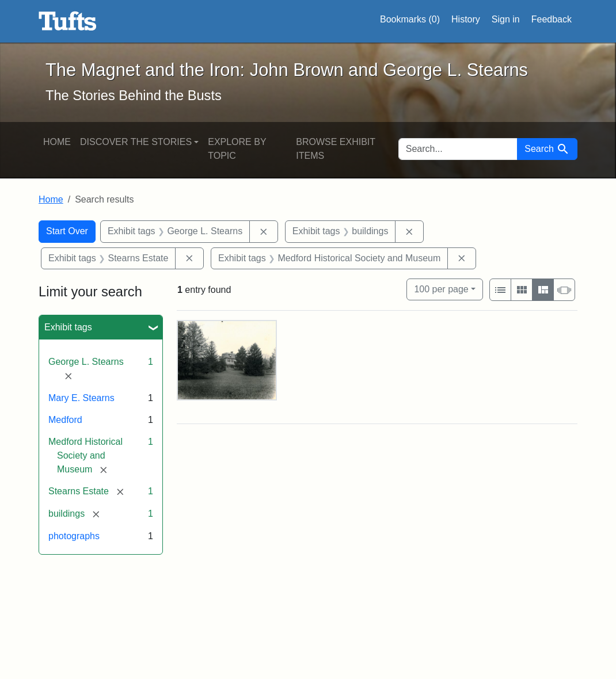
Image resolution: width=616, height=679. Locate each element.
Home (57, 142)
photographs (74, 536)
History (466, 19)
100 (441, 288)
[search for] (458, 149)
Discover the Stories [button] (136, 142)
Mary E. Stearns (81, 398)
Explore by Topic (237, 149)
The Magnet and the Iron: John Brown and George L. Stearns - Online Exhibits (68, 21)
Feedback (552, 19)
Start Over (67, 231)
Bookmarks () (410, 20)
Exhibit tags (68, 327)
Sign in (506, 19)
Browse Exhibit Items (336, 149)
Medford (65, 420)
